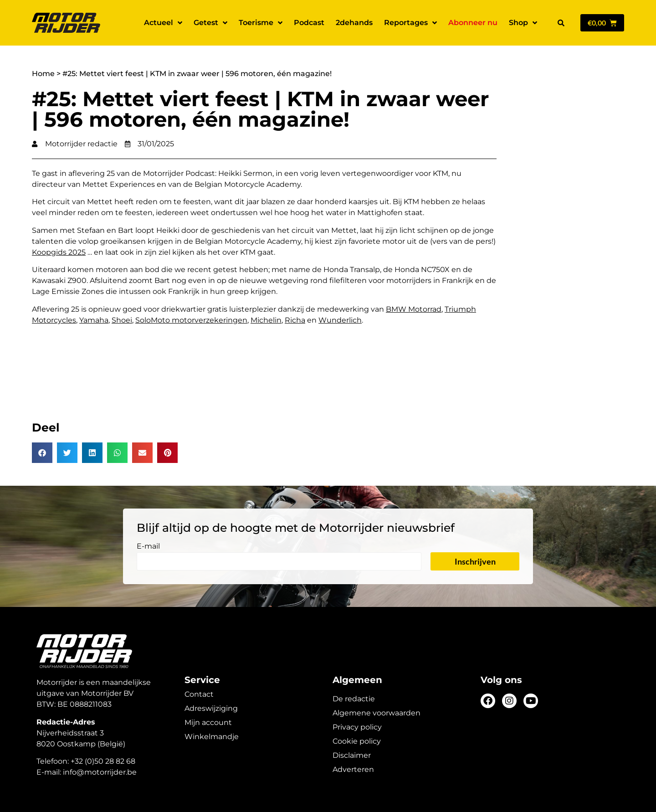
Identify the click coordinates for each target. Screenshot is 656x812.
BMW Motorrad (414, 309)
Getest (210, 23)
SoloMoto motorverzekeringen (191, 320)
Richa (295, 320)
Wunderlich (340, 320)
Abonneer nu (473, 23)
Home (43, 74)
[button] (561, 23)
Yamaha (94, 320)
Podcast (309, 23)
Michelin (266, 320)
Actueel (163, 23)
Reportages (410, 23)
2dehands (354, 23)
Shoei (122, 320)
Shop (523, 23)
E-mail (148, 547)
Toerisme (261, 23)
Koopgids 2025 (59, 252)
